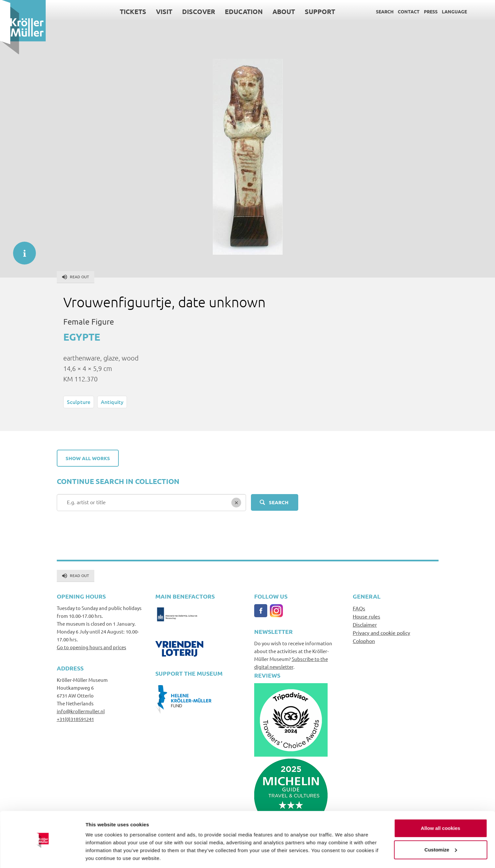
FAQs (359, 608)
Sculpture (79, 402)
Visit (164, 11)
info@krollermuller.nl (81, 711)
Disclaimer (365, 624)
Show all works (88, 458)
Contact (409, 11)
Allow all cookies (441, 807)
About (284, 11)
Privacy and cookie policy (381, 633)
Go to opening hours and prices (92, 647)
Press (431, 11)
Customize (441, 828)
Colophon (364, 641)
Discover (199, 11)
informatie (21, 250)
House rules (366, 616)
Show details (101, 855)
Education (244, 11)
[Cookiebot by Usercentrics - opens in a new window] (42, 855)
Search (385, 11)
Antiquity (112, 402)
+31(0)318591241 (75, 719)
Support (320, 11)
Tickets (133, 11)
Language (454, 11)
